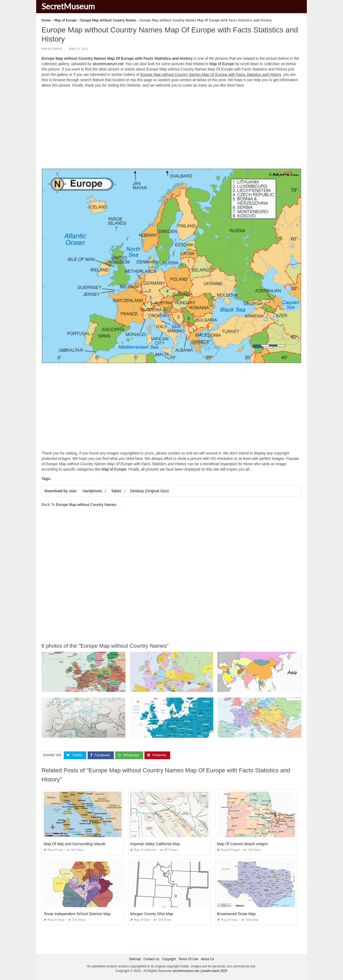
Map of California (143, 850)
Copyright (169, 959)
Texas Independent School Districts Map (77, 914)
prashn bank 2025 (214, 971)
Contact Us (151, 959)
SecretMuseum (68, 6)
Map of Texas (54, 920)
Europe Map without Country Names (86, 505)
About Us (207, 959)
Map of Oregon (228, 850)
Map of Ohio (140, 920)
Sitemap (135, 959)
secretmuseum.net (108, 64)
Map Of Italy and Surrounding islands (74, 844)
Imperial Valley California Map (155, 844)
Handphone (92, 491)
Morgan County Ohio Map (152, 914)
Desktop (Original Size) (150, 491)
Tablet (116, 491)
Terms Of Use (188, 959)
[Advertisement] (171, 129)
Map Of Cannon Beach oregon (243, 844)
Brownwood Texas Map (236, 914)
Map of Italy (53, 850)
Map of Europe (52, 49)
